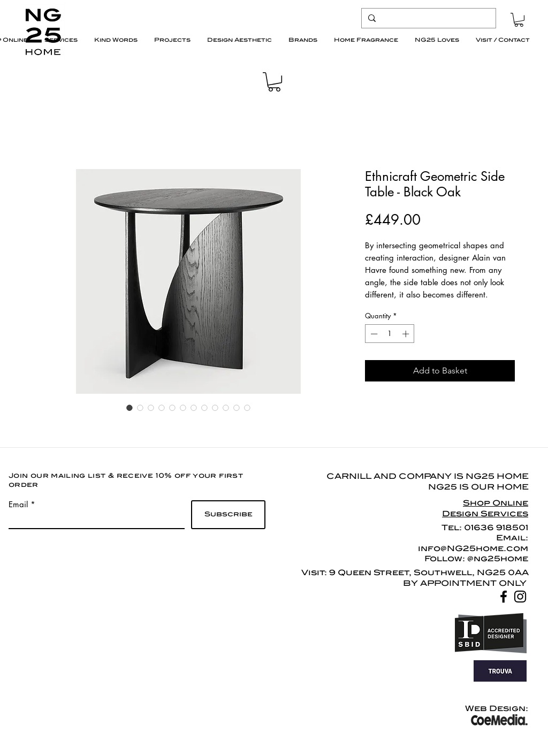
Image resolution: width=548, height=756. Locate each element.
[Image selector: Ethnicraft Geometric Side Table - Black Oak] (130, 408)
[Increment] (407, 334)
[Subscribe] (228, 515)
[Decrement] (373, 334)
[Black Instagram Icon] (520, 597)
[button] (519, 20)
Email (18, 504)
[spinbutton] (390, 334)
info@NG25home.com (473, 548)
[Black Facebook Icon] (504, 597)
